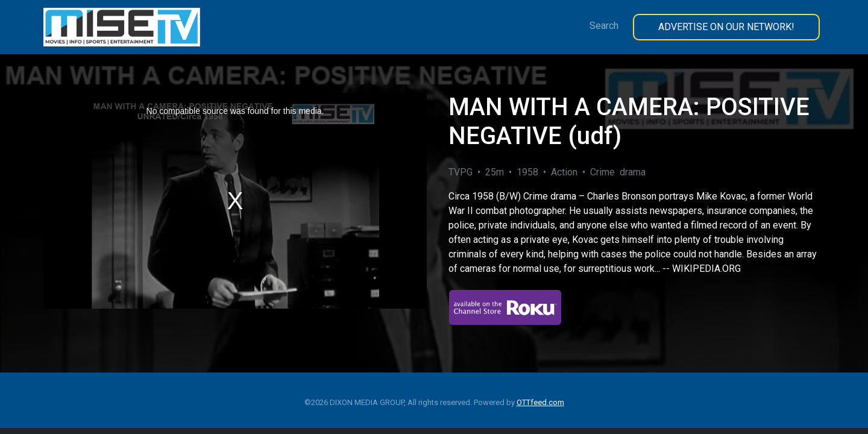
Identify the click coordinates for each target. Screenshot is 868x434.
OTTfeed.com (540, 402)
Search (604, 26)
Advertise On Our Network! (726, 27)
